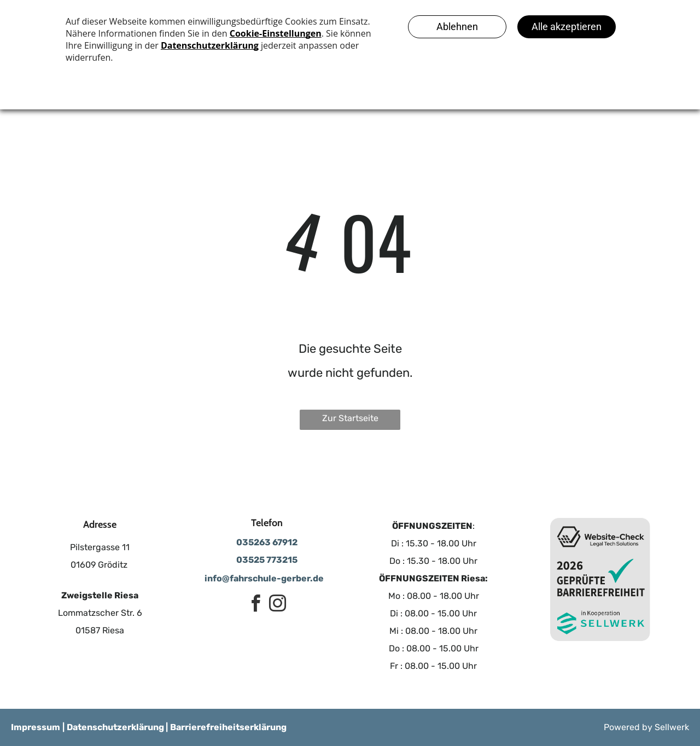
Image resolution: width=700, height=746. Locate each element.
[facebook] (256, 605)
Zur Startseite (350, 418)
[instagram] (278, 605)
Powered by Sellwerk (646, 727)
